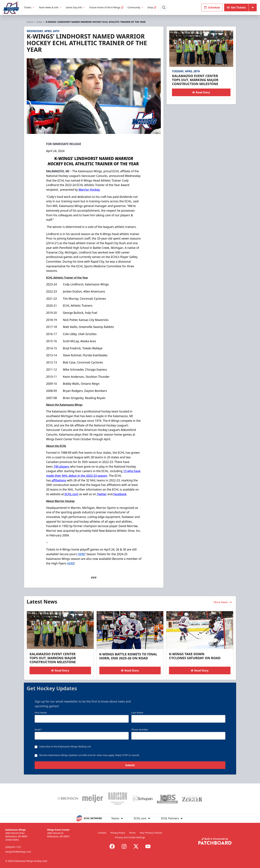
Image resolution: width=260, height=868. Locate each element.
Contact (102, 833)
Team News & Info (50, 7)
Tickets (29, 7)
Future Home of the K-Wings (106, 7)
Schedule (212, 7)
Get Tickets (236, 7)
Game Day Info (76, 7)
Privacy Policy (118, 833)
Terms (132, 833)
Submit (130, 766)
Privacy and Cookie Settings (130, 837)
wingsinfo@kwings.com (18, 852)
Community (136, 7)
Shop (152, 7)
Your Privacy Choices (151, 833)
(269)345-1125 (13, 847)
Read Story (201, 92)
